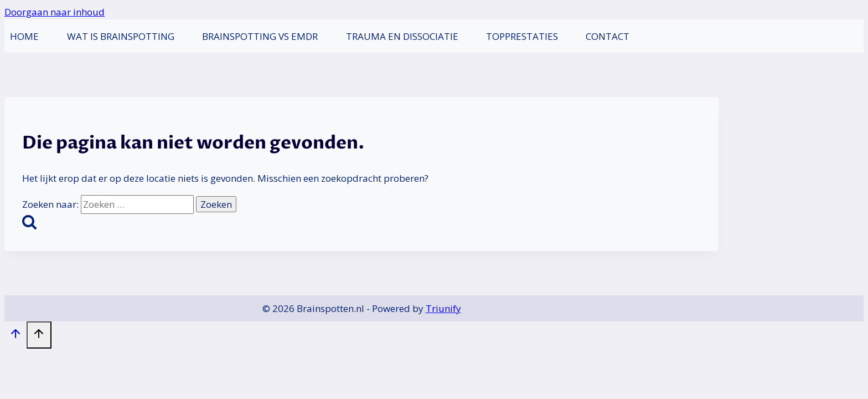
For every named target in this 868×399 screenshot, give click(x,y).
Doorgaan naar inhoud (55, 12)
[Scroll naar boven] (15, 336)
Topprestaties (522, 36)
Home (24, 36)
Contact (608, 36)
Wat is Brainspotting (121, 36)
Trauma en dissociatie (402, 36)
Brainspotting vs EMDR (260, 36)
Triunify (443, 308)
